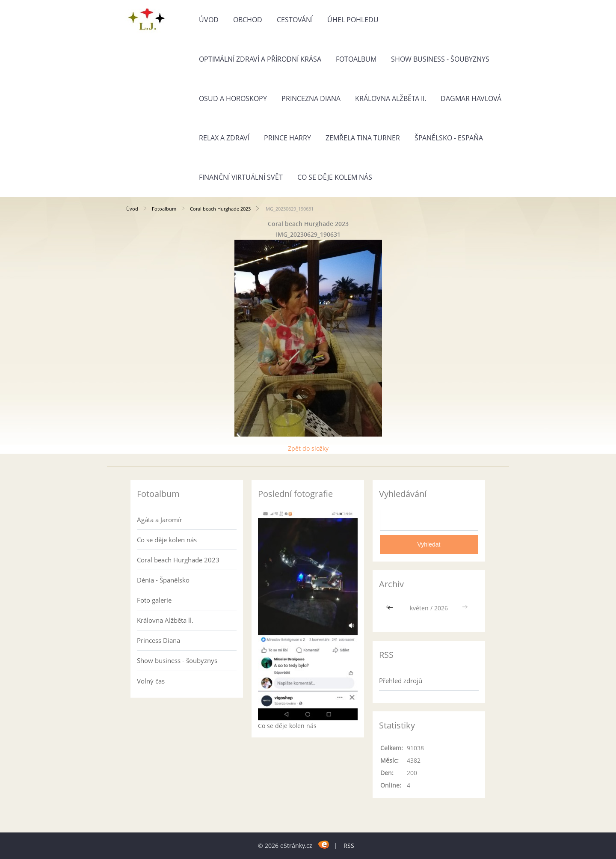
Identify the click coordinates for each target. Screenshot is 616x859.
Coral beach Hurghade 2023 (220, 209)
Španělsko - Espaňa (449, 138)
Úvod (209, 20)
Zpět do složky (308, 448)
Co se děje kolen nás (167, 540)
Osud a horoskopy (233, 98)
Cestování (295, 20)
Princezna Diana (311, 98)
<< (391, 608)
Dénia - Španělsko (163, 580)
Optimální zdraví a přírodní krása (260, 59)
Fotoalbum (356, 59)
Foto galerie (154, 600)
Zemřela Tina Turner (363, 138)
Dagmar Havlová (471, 98)
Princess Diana (158, 640)
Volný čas (151, 681)
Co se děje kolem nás (335, 177)
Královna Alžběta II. (391, 98)
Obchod (248, 20)
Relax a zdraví (224, 138)
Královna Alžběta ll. (165, 620)
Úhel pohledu (353, 20)
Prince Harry (287, 138)
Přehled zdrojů (401, 681)
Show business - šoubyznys (440, 59)
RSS (349, 846)
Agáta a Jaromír (160, 520)
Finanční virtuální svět (241, 177)
